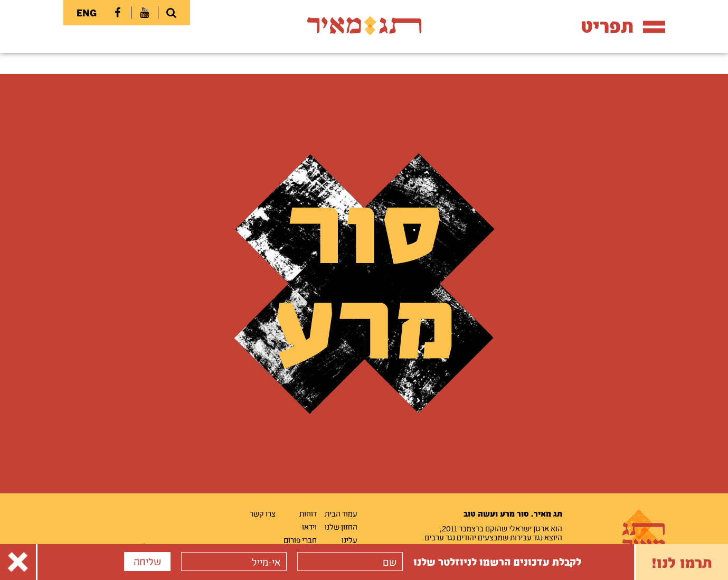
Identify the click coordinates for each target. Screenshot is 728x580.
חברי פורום (300, 540)
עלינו (349, 540)
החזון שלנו (341, 527)
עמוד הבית (341, 513)
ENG (87, 13)
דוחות (308, 513)
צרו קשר (263, 513)
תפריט (623, 26)
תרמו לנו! (682, 562)
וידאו (309, 527)
